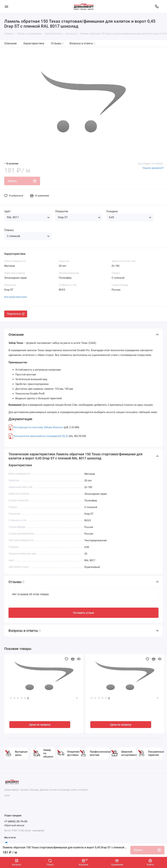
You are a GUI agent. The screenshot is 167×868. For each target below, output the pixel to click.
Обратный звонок (14, 825)
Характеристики (34, 43)
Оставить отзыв (83, 613)
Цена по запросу (40, 725)
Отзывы (57, 43)
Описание (10, 43)
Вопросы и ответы (82, 43)
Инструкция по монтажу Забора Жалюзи (38, 427)
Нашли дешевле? (153, 168)
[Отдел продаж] (157, 6)
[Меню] (6, 6)
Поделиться (16, 314)
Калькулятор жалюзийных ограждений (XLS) (41, 436)
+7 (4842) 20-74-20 (16, 821)
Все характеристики (16, 297)
